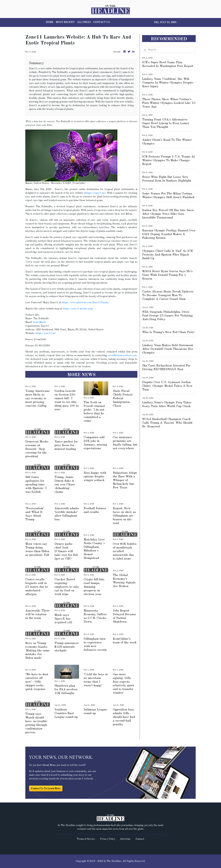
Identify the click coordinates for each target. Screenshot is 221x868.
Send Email (39, 322)
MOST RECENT (65, 22)
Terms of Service (86, 839)
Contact (140, 839)
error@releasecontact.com (122, 356)
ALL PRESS (84, 22)
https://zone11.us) (95, 193)
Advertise (125, 839)
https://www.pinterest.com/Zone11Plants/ (85, 303)
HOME (50, 22)
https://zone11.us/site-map (78, 309)
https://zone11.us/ (46, 333)
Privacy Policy (108, 839)
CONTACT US (102, 22)
